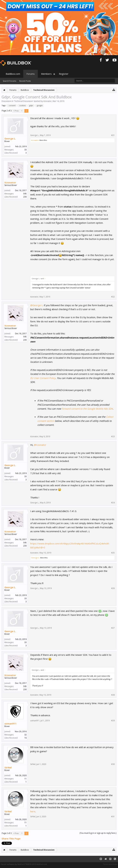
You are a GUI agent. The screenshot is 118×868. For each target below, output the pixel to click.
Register (64, 74)
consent (12, 105)
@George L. (37, 305)
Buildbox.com (13, 74)
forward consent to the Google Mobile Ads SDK (87, 409)
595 (25, 194)
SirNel (8, 767)
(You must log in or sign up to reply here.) (98, 833)
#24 (113, 503)
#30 (113, 764)
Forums (31, 74)
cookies (22, 105)
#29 (113, 721)
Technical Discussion (24, 101)
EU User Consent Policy (43, 378)
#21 (113, 135)
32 (26, 735)
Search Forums (10, 81)
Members (46, 74)
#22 (113, 297)
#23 (113, 437)
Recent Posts (25, 81)
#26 (113, 588)
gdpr (31, 105)
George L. (10, 138)
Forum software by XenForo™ (24, 864)
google (39, 105)
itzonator (48, 101)
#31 (113, 817)
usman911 (10, 723)
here (33, 811)
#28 (113, 695)
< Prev (16, 111)
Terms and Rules (110, 864)
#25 (113, 553)
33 (26, 150)
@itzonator (40, 445)
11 (26, 779)
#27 (113, 628)
